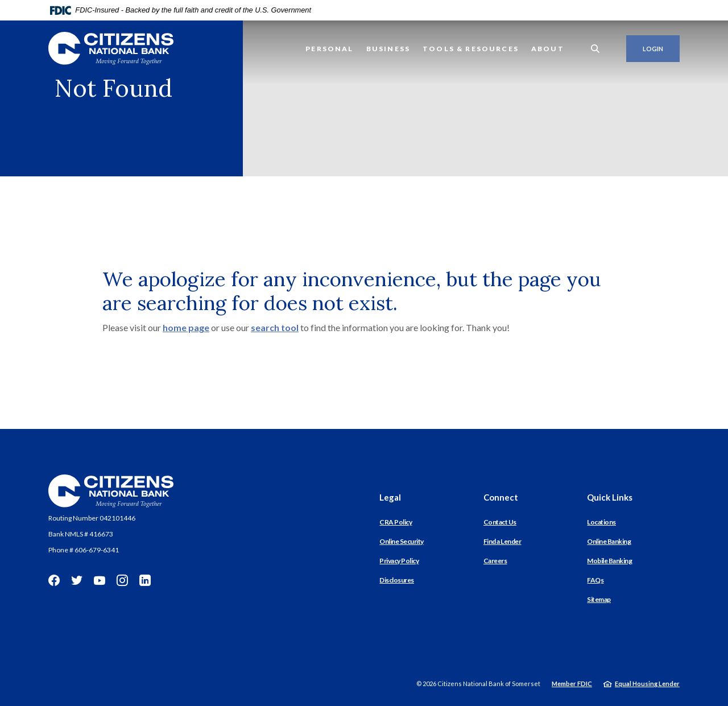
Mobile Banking (609, 561)
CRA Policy (396, 522)
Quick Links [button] (610, 497)
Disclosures (397, 580)
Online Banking (609, 541)
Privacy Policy (399, 561)
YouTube (100, 580)
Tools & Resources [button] (471, 49)
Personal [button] (329, 49)
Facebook (54, 580)
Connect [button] (501, 497)
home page (186, 327)
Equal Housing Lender (647, 684)
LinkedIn (145, 580)
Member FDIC (572, 684)
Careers (495, 561)
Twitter (77, 580)
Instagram (122, 580)
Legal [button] (390, 497)
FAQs (595, 580)
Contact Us (500, 522)
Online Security (402, 541)
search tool (275, 327)
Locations (601, 522)
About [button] (548, 49)
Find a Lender (502, 541)
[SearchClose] (595, 49)
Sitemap (599, 599)
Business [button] (388, 49)
